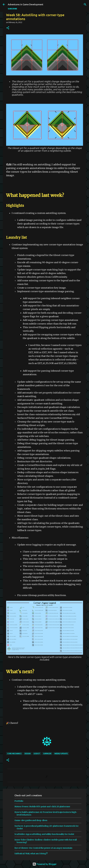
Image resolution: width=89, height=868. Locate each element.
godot (37, 754)
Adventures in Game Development (26, 4)
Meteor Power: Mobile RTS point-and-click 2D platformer (42, 807)
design (28, 754)
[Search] (85, 4)
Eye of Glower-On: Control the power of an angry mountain (43, 848)
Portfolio (19, 801)
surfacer (47, 754)
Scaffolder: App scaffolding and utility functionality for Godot (44, 834)
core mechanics (14, 754)
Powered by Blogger (45, 864)
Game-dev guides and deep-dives (31, 820)
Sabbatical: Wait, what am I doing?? (31, 854)
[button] (8, 28)
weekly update (61, 754)
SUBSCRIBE (12, 9)
